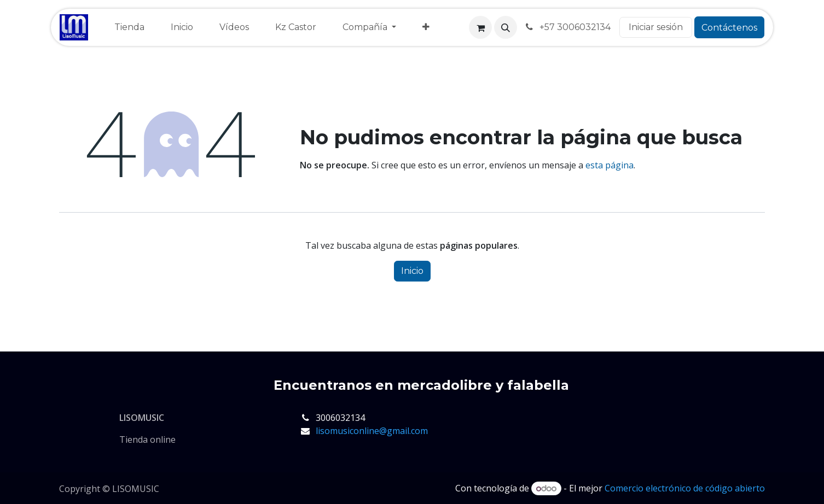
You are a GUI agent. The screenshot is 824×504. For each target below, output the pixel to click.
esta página (610, 165)
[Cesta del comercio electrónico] (480, 27)
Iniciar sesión (656, 27)
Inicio (412, 271)
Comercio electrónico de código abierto (685, 488)
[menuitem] (129, 27)
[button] (506, 27)
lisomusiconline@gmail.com (372, 431)
